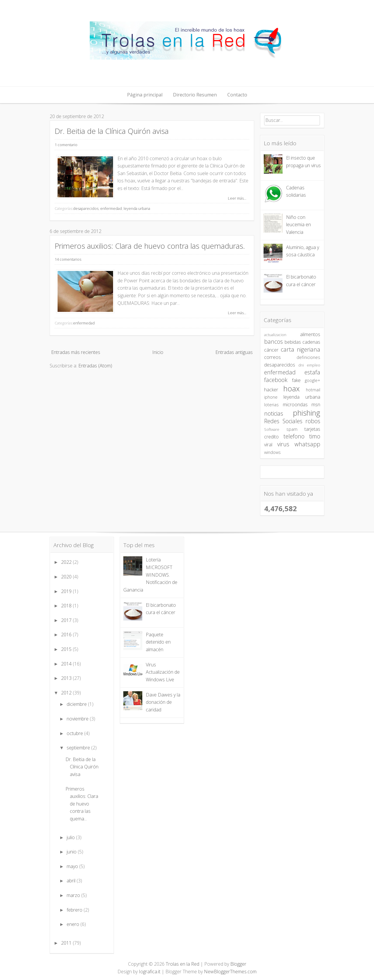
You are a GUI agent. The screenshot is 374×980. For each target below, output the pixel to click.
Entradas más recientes (76, 352)
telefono (294, 436)
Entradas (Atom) (95, 366)
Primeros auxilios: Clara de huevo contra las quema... (82, 804)
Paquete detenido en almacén (158, 642)
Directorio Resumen (195, 95)
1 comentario (66, 145)
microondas (295, 405)
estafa (312, 372)
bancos (273, 342)
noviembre (78, 719)
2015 (67, 649)
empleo (314, 365)
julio (71, 837)
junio (72, 852)
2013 (67, 678)
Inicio (158, 352)
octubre (75, 733)
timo (315, 436)
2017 (67, 620)
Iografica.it (150, 972)
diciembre (77, 704)
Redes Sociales (283, 421)
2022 (67, 562)
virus (283, 444)
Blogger (238, 964)
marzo (74, 895)
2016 (67, 635)
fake (296, 380)
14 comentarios (68, 259)
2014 (67, 664)
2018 (67, 606)
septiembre (79, 748)
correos (272, 357)
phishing (307, 413)
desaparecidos (86, 208)
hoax (292, 389)
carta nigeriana (301, 349)
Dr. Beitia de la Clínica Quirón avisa (112, 131)
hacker (271, 390)
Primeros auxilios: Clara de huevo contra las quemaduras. (150, 246)
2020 (67, 577)
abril (72, 881)
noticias (274, 413)
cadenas (311, 342)
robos (313, 421)
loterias (271, 405)
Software (272, 429)
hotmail (313, 390)
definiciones (308, 357)
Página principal (145, 95)
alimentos (310, 334)
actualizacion (275, 335)
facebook (276, 380)
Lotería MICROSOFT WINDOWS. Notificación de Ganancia (150, 575)
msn (316, 405)
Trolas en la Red (182, 964)
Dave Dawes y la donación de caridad (163, 702)
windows (272, 452)
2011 (67, 943)
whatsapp (307, 444)
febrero (75, 910)
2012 (67, 693)
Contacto (237, 95)
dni (301, 365)
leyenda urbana (137, 208)
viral (268, 445)
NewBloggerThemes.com (230, 972)
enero (73, 924)
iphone (271, 397)
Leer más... (237, 198)
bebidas (293, 342)
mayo (73, 866)
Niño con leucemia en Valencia (298, 225)
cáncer (271, 350)
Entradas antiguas (234, 352)
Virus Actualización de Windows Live (163, 672)
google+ (312, 380)
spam (292, 429)
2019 (67, 591)
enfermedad (111, 208)
